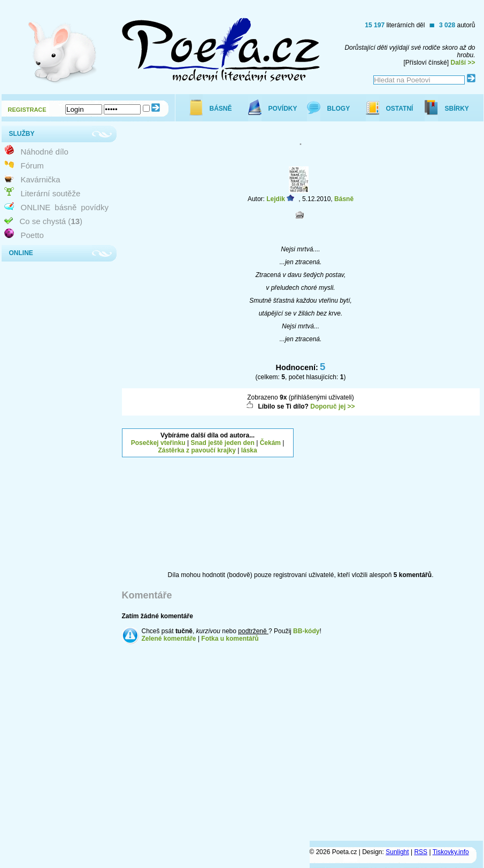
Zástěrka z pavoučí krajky (197, 450)
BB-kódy (306, 631)
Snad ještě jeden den (222, 443)
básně (66, 207)
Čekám (270, 443)
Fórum (32, 166)
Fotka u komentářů (230, 639)
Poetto (32, 235)
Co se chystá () (51, 221)
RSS (421, 852)
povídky (95, 207)
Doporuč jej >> (332, 406)
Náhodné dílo (45, 152)
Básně (344, 199)
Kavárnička (41, 179)
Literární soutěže (51, 193)
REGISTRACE (27, 110)
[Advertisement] (390, 495)
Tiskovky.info (451, 852)
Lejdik (276, 199)
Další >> (463, 63)
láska (249, 450)
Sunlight (397, 852)
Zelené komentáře (169, 639)
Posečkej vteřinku (158, 443)
